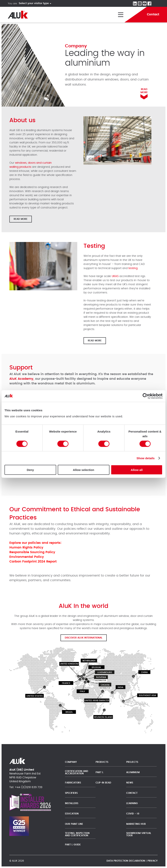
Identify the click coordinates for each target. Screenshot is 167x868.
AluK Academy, (22, 379)
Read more (21, 219)
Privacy (153, 861)
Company (71, 762)
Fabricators (73, 783)
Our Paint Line (74, 824)
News (130, 783)
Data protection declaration (126, 861)
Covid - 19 (133, 814)
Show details (146, 458)
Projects (132, 762)
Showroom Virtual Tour (139, 834)
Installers (72, 803)
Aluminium (133, 772)
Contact (132, 793)
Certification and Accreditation (77, 772)
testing (133, 268)
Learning (132, 803)
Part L (99, 772)
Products (102, 762)
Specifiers (71, 793)
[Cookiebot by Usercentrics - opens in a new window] (145, 396)
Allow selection (83, 470)
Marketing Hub (136, 824)
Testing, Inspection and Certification (77, 834)
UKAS (115, 276)
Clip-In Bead (103, 783)
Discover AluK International (84, 638)
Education (72, 814)
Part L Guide (73, 845)
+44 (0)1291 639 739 (29, 787)
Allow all (137, 470)
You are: (13, 4)
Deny (30, 470)
